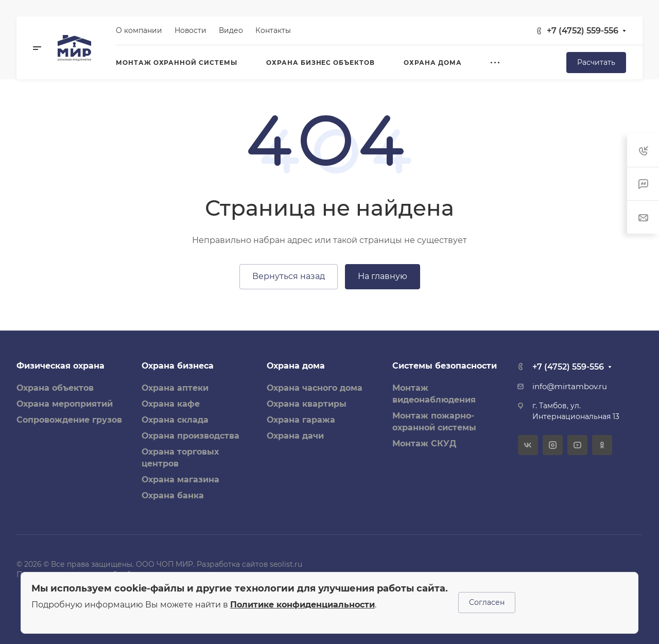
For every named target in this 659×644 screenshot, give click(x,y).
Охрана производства (190, 436)
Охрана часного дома (315, 388)
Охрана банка (173, 495)
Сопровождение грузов (69, 420)
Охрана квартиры (307, 404)
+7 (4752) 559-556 (583, 31)
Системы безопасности (445, 366)
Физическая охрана (60, 366)
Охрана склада (175, 420)
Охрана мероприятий (65, 404)
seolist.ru (286, 564)
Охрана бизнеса (178, 366)
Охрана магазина (180, 480)
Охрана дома (296, 366)
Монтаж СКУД (424, 443)
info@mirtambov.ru (570, 387)
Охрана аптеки (175, 388)
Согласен (487, 602)
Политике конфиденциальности (302, 605)
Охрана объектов (55, 388)
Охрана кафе (171, 404)
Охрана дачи (295, 436)
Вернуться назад (289, 276)
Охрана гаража (301, 420)
